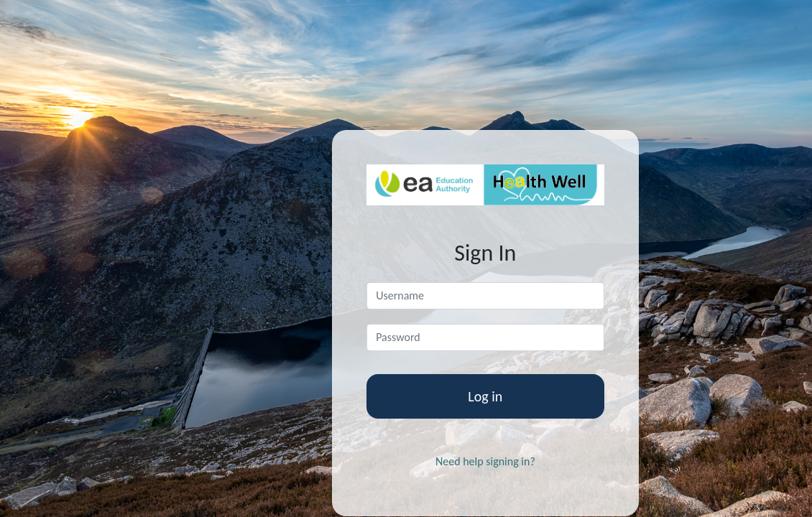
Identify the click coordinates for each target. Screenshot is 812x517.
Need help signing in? (485, 461)
